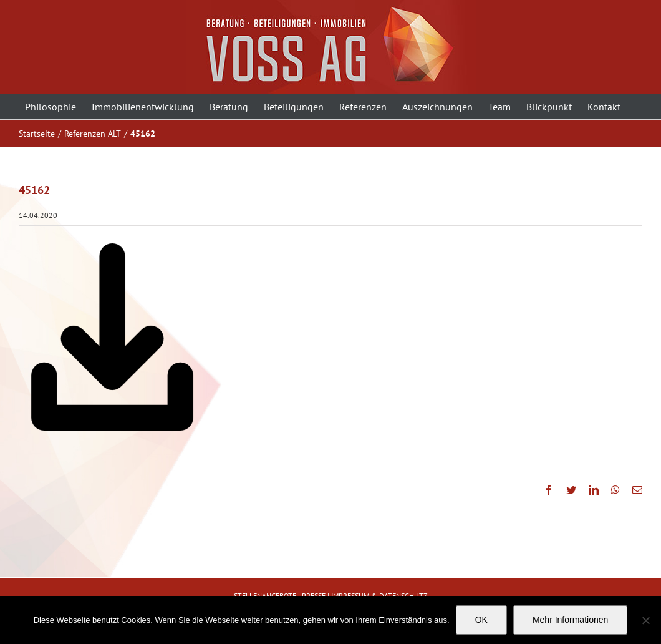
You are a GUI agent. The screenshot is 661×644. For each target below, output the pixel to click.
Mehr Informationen (570, 620)
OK (481, 620)
